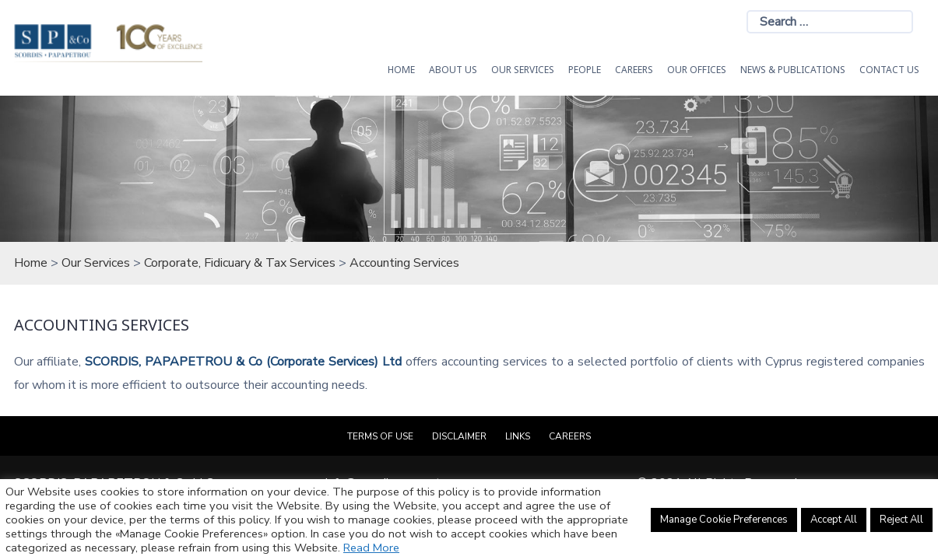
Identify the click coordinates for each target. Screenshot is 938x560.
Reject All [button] (901, 520)
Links (518, 436)
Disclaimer (459, 436)
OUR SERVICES (523, 70)
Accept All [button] (834, 520)
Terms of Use (380, 436)
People (585, 70)
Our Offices (697, 70)
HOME (401, 70)
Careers (634, 70)
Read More (371, 548)
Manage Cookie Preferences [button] (724, 520)
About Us (453, 70)
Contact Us (889, 70)
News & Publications (793, 70)
